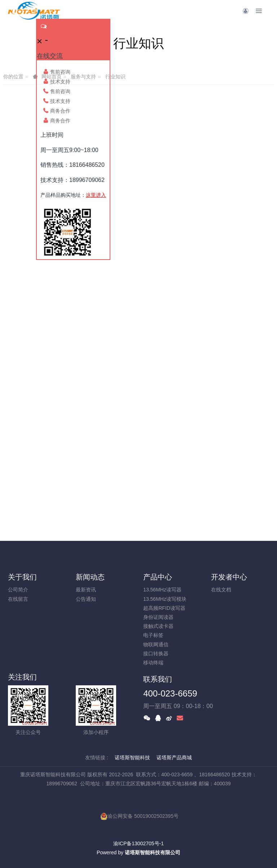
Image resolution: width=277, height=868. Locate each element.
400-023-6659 (170, 693)
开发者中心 (229, 577)
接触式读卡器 (158, 626)
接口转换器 (156, 654)
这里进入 (96, 195)
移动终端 (153, 663)
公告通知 (86, 599)
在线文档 (221, 590)
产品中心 (158, 577)
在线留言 (18, 599)
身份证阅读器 (158, 617)
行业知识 (115, 77)
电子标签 (153, 635)
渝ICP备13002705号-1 (138, 843)
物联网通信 (156, 645)
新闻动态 (90, 577)
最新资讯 (86, 590)
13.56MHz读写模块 (165, 599)
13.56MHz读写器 (162, 590)
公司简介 (18, 590)
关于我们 (22, 577)
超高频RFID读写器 (164, 608)
